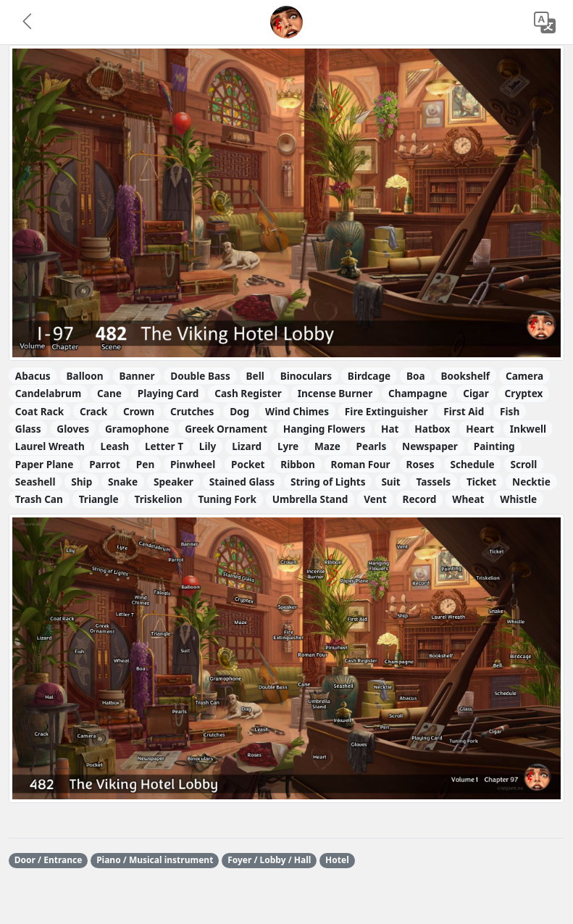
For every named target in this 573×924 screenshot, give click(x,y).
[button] (28, 22)
